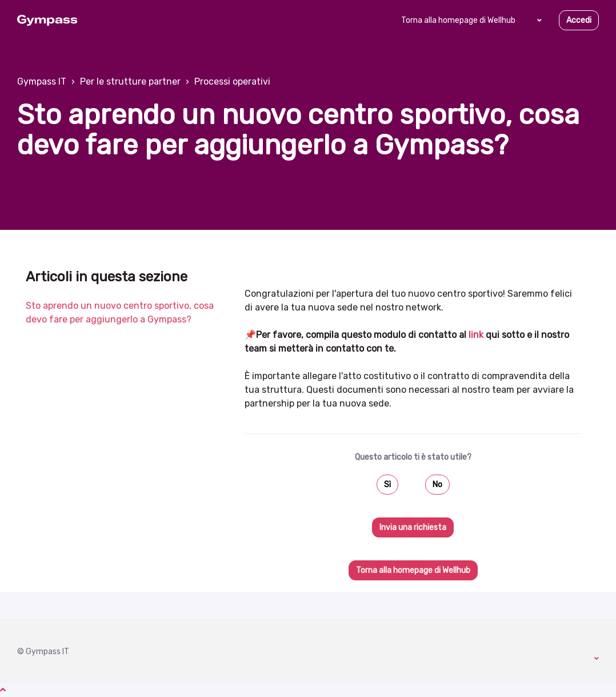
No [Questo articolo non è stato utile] (437, 485)
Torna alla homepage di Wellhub (458, 20)
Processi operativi (232, 81)
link (476, 335)
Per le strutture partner (130, 81)
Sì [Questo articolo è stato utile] (387, 485)
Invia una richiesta (413, 527)
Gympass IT (42, 81)
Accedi (579, 20)
